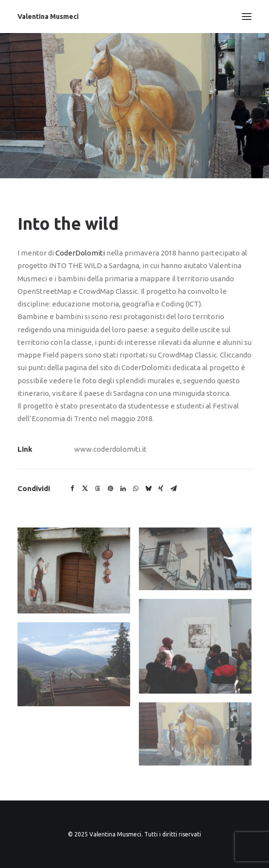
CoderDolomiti (80, 253)
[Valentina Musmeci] (48, 17)
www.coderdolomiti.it (110, 449)
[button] (72, 489)
